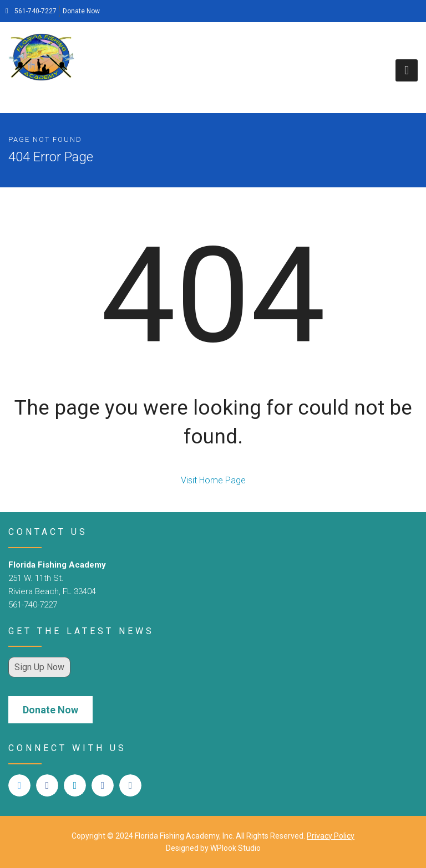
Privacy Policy (331, 836)
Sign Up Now (39, 667)
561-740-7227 (31, 11)
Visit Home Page (213, 480)
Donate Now (81, 11)
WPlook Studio (235, 848)
